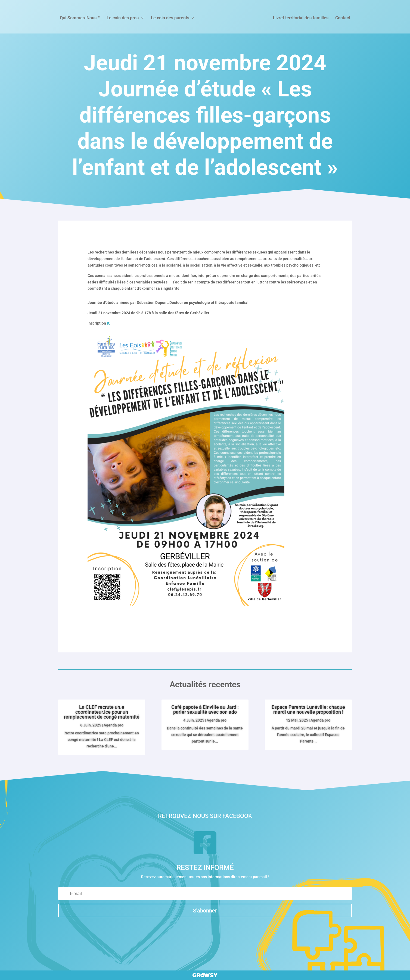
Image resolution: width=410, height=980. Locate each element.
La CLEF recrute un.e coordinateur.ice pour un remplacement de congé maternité (102, 712)
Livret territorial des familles (301, 18)
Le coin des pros (123, 18)
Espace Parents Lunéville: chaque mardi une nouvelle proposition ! (308, 709)
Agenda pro (114, 725)
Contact (343, 18)
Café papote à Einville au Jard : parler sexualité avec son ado (205, 709)
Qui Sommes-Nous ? (80, 18)
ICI (109, 323)
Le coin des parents (170, 18)
